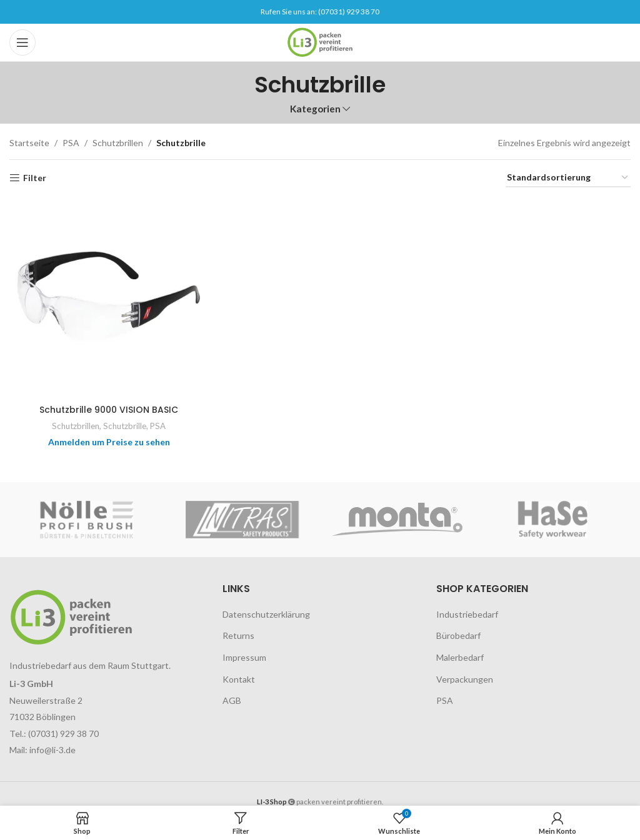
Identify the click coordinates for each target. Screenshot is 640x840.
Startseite (29, 143)
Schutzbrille (125, 426)
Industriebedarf (467, 614)
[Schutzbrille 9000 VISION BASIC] (109, 299)
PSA (71, 143)
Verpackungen (465, 679)
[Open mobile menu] (22, 42)
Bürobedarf (458, 635)
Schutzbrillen (118, 143)
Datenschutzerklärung (266, 614)
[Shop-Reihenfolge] (568, 178)
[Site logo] (320, 42)
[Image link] (71, 616)
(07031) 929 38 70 (349, 12)
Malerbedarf (460, 657)
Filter (35, 178)
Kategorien (315, 109)
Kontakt (239, 679)
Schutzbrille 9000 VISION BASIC (109, 410)
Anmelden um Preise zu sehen (109, 442)
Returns (238, 635)
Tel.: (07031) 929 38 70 (54, 734)
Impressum (244, 657)
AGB (232, 700)
